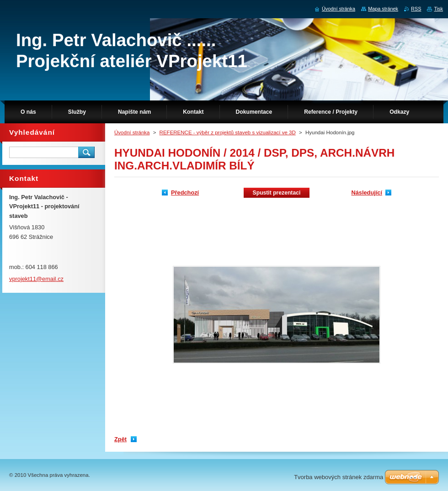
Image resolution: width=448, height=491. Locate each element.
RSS (416, 9)
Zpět (120, 439)
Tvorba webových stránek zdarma (339, 477)
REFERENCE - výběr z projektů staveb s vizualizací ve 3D (228, 132)
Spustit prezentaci (277, 193)
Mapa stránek (383, 9)
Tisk (438, 9)
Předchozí (185, 193)
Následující (367, 193)
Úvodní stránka (132, 132)
